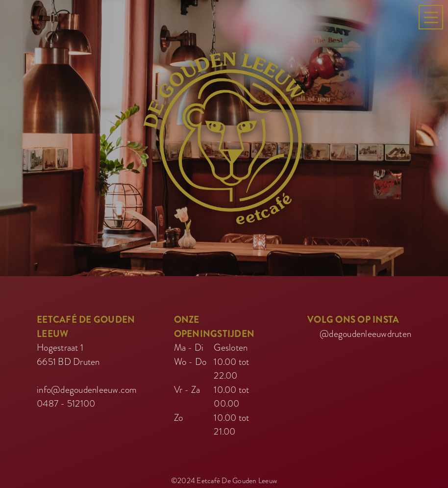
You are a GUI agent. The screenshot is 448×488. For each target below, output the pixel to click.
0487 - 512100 (66, 401)
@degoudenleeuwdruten (365, 331)
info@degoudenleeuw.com (87, 387)
